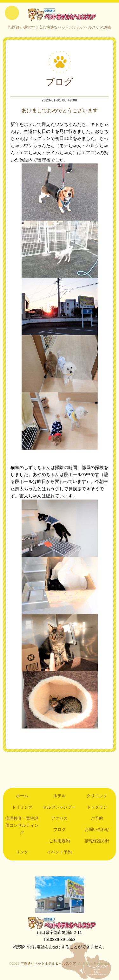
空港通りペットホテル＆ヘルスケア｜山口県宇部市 (60, 14)
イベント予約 (59, 852)
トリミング (22, 807)
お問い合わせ (97, 829)
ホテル (60, 796)
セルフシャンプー (59, 807)
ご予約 (97, 818)
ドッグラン (97, 807)
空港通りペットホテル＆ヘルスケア (60, 923)
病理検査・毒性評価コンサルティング (22, 825)
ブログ (60, 829)
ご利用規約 (60, 841)
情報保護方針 (97, 841)
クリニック (97, 796)
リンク (22, 852)
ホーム (22, 796)
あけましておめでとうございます (60, 110)
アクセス (59, 818)
